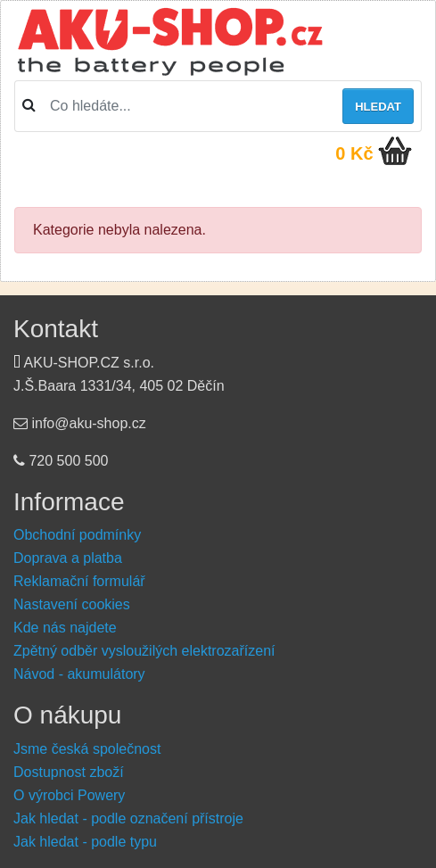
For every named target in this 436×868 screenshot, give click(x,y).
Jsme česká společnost (87, 749)
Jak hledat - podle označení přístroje (128, 818)
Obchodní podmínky (77, 535)
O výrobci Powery (69, 795)
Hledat (378, 107)
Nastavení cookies (72, 604)
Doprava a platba (68, 558)
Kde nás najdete (65, 628)
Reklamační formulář (79, 581)
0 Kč (354, 153)
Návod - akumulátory (79, 674)
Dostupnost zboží (69, 772)
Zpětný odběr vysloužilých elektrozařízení (144, 651)
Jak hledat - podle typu (85, 842)
